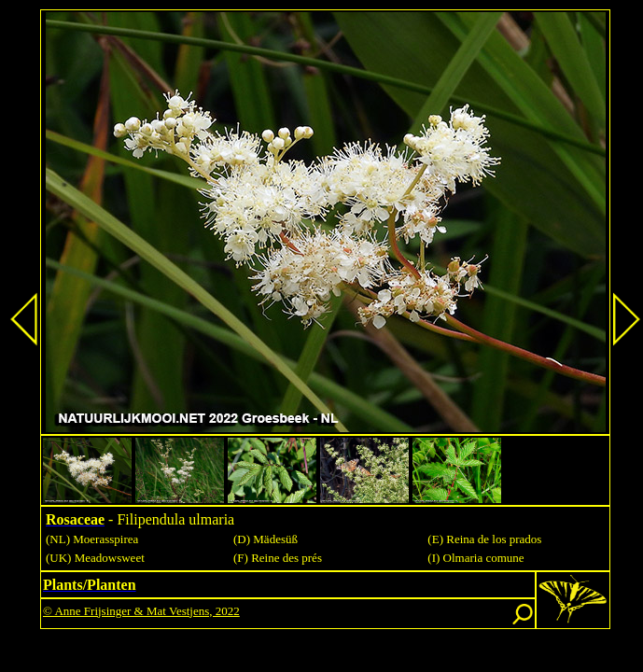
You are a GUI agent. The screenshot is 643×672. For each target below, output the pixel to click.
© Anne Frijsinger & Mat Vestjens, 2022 (141, 611)
